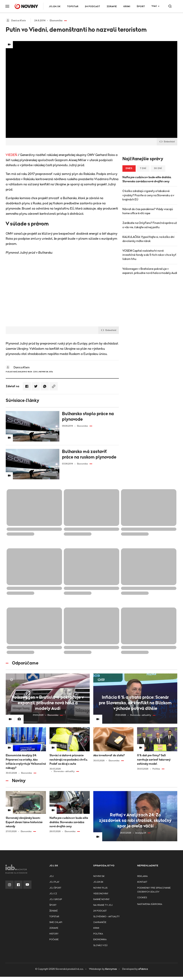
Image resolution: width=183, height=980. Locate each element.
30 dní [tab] (158, 168)
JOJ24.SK (55, 7)
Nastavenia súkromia (150, 904)
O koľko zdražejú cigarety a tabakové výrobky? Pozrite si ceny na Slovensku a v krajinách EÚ (148, 195)
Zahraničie (100, 922)
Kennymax (111, 969)
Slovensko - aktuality (106, 917)
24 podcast (92, 7)
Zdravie (112, 7)
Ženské (54, 911)
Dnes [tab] (129, 168)
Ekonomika (100, 940)
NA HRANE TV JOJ (103, 905)
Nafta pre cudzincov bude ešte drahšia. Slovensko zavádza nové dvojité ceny (147, 179)
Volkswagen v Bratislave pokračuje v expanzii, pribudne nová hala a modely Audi (150, 271)
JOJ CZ (53, 894)
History (54, 934)
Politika (98, 934)
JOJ (51, 876)
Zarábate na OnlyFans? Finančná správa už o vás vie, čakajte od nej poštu (150, 225)
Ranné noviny (101, 899)
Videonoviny (101, 894)
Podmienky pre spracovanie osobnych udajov (154, 890)
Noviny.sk (99, 876)
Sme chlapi (56, 922)
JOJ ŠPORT (55, 888)
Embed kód (167, 142)
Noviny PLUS (100, 888)
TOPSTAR (73, 7)
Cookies (142, 898)
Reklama (142, 876)
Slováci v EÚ (100, 945)
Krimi (127, 7)
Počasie (54, 940)
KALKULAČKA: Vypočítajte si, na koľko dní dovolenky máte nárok (148, 239)
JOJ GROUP (56, 899)
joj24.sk (98, 882)
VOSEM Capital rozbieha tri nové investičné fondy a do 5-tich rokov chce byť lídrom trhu (149, 255)
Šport (141, 7)
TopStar (54, 917)
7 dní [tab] (143, 168)
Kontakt (142, 882)
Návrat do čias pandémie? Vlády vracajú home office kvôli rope (148, 211)
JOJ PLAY (54, 882)
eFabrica (143, 969)
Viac (154, 6)
